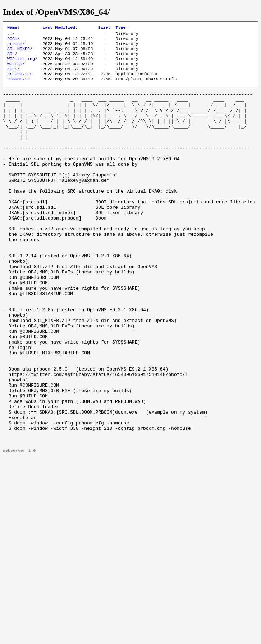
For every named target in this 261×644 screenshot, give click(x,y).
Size (104, 28)
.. (10, 35)
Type (122, 28)
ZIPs (12, 75)
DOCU (12, 41)
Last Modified (60, 28)
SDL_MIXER (19, 52)
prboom (15, 46)
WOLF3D (15, 69)
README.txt (20, 87)
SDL (11, 58)
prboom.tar (20, 81)
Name (13, 28)
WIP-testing (21, 64)
